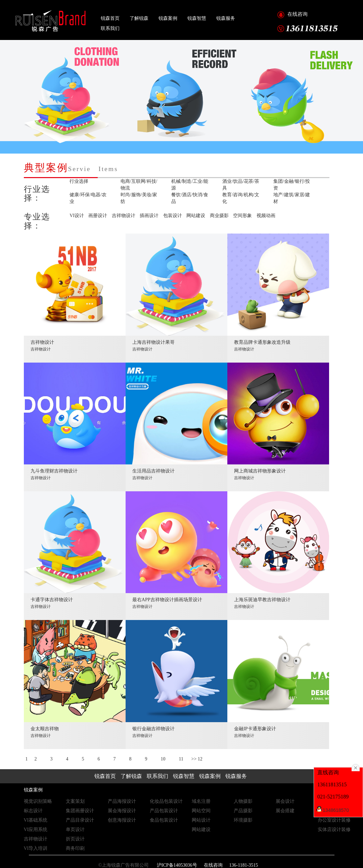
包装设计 (173, 216)
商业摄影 (219, 216)
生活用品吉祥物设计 (153, 474)
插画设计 (149, 216)
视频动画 (266, 216)
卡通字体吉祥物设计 (52, 603)
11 (181, 759)
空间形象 (242, 216)
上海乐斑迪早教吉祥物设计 (262, 603)
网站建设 (196, 216)
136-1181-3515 (244, 865)
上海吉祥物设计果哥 (153, 346)
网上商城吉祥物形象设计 (260, 474)
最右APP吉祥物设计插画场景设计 (167, 603)
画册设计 (98, 216)
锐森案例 (168, 18)
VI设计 (77, 216)
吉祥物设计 (124, 216)
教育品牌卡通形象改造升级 (262, 346)
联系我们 (110, 28)
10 (163, 759)
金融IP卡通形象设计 (255, 732)
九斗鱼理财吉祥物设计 (54, 474)
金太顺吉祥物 (45, 732)
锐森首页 (110, 18)
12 (200, 759)
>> (194, 759)
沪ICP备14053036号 (176, 865)
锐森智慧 (197, 18)
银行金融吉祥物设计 (153, 732)
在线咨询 (298, 14)
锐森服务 (226, 18)
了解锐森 (139, 18)
